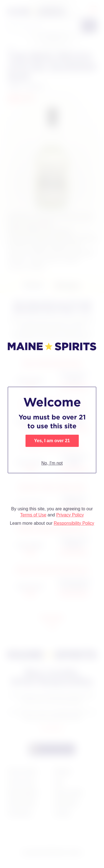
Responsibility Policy (74, 523)
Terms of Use (33, 515)
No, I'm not (52, 463)
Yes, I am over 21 (52, 441)
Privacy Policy (70, 515)
